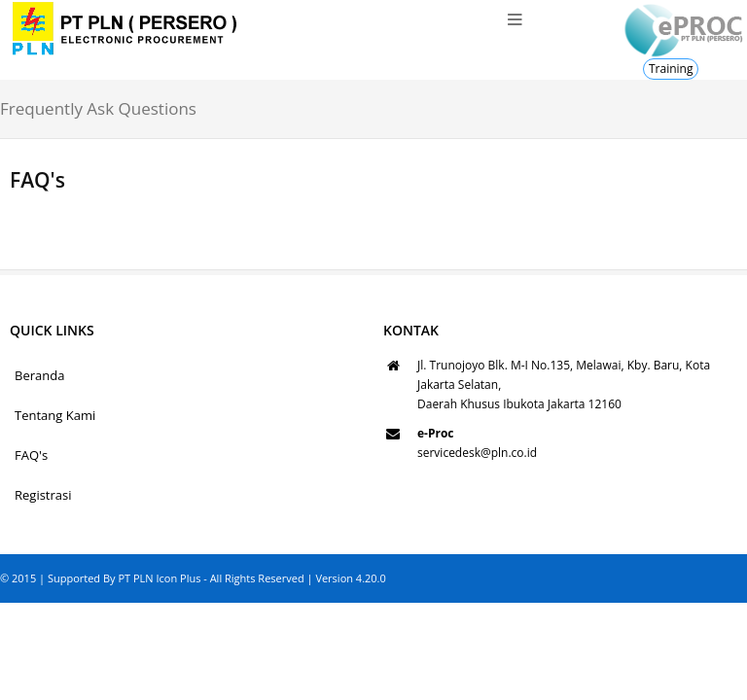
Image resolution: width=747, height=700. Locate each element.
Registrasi (43, 495)
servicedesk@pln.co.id (477, 453)
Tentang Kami (55, 415)
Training (671, 69)
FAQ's (31, 455)
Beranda (39, 375)
